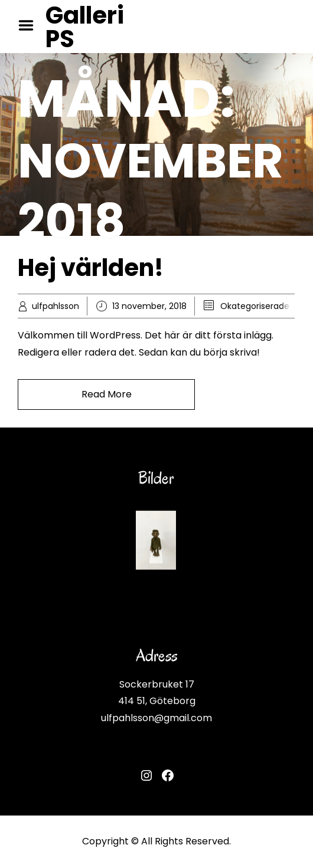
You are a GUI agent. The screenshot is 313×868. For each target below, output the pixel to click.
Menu (30, 25)
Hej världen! (91, 268)
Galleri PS (85, 27)
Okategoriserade (255, 306)
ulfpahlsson (56, 306)
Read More (107, 394)
